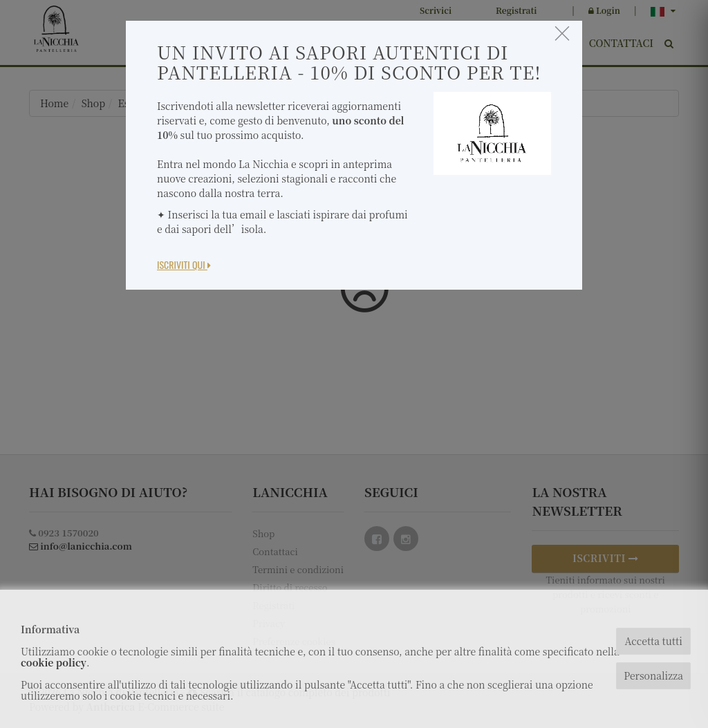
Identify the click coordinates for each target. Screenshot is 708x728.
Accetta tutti (653, 641)
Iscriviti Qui (184, 264)
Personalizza (653, 675)
